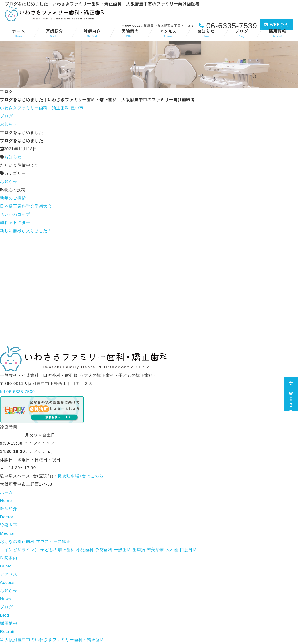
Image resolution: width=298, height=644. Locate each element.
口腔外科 (189, 550)
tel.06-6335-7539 (17, 392)
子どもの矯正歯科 (58, 550)
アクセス (168, 33)
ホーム (19, 33)
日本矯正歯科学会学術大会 (26, 206)
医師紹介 (54, 33)
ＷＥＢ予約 (291, 394)
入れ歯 (172, 550)
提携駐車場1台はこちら (81, 476)
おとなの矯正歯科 (17, 542)
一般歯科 (123, 550)
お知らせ (206, 33)
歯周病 (139, 550)
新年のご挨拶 (13, 198)
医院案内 (130, 33)
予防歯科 (104, 550)
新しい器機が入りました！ (26, 231)
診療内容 (92, 33)
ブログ (242, 33)
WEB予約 (276, 25)
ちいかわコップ (15, 214)
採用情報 (277, 33)
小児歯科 (85, 550)
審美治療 (155, 550)
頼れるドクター (15, 223)
